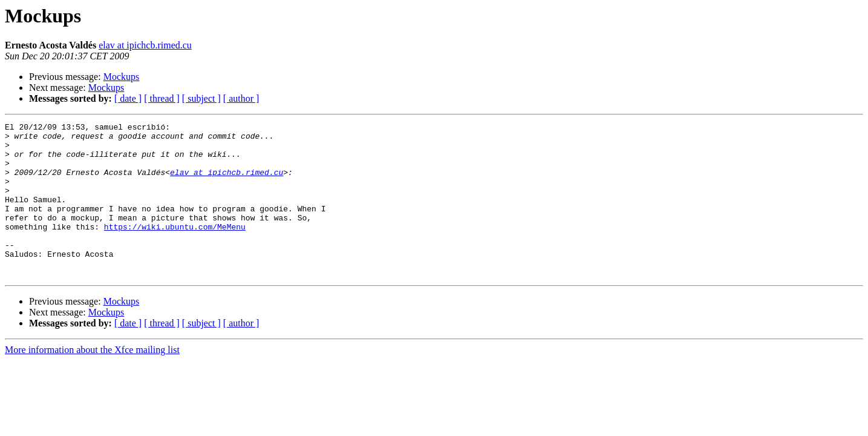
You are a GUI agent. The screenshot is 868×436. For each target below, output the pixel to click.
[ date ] (128, 98)
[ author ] (241, 98)
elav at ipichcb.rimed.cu (145, 45)
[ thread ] (162, 98)
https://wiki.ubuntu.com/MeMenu (175, 248)
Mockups (122, 77)
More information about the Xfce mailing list (92, 381)
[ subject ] (201, 98)
